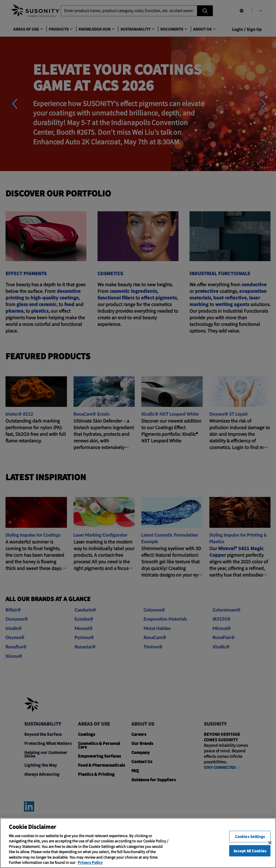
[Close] (270, 850)
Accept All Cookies (250, 857)
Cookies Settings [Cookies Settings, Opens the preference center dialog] (250, 843)
